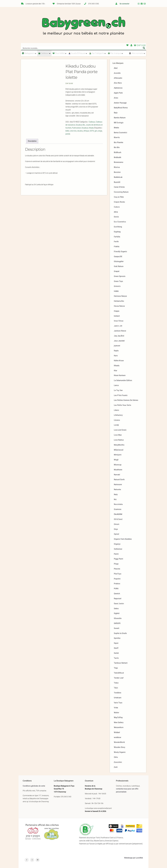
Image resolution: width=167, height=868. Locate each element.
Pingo (116, 564)
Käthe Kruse (119, 361)
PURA (116, 589)
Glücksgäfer (119, 262)
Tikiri (116, 688)
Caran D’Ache (119, 187)
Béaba (116, 128)
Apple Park (118, 93)
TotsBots (118, 693)
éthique (86, 131)
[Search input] (82, 48)
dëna (116, 212)
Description (32, 141)
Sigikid (117, 613)
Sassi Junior (119, 604)
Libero (117, 410)
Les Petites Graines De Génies (126, 400)
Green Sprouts (120, 276)
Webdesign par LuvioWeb (134, 858)
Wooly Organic (120, 752)
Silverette (118, 618)
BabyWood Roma (121, 108)
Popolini (117, 579)
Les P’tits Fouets (121, 395)
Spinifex (117, 638)
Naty (116, 495)
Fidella (117, 247)
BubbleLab (118, 177)
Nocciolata (118, 504)
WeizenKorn (119, 727)
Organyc (117, 544)
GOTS (92, 131)
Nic (115, 499)
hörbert (117, 316)
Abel (116, 68)
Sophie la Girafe (120, 633)
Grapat (117, 271)
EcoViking (118, 227)
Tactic (116, 658)
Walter (117, 713)
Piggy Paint (119, 559)
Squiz (116, 643)
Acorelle (117, 73)
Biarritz (117, 138)
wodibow (118, 737)
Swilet (116, 653)
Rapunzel (118, 599)
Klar (116, 371)
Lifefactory (118, 415)
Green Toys (118, 281)
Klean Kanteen (120, 375)
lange (100, 131)
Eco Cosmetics (120, 222)
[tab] (32, 141)
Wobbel (117, 732)
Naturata (118, 490)
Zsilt (116, 767)
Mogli (116, 460)
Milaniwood (119, 450)
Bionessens (119, 162)
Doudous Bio (80, 125)
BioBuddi (118, 157)
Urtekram (118, 698)
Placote (117, 569)
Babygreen (83, 26)
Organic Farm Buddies (123, 539)
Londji (116, 425)
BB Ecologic (119, 123)
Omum (117, 524)
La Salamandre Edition (123, 380)
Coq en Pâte (119, 197)
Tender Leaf (119, 678)
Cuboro (117, 207)
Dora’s (116, 217)
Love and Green (120, 430)
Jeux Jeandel (119, 341)
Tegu (116, 668)
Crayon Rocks (120, 202)
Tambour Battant (121, 663)
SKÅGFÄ (117, 623)
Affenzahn (118, 78)
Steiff (116, 648)
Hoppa (117, 311)
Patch (116, 554)
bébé (67, 131)
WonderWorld (119, 742)
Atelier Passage (120, 103)
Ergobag (117, 232)
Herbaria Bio (119, 301)
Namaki (117, 475)
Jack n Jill (118, 326)
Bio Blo (117, 147)
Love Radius (119, 440)
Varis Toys (118, 703)
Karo (116, 356)
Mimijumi (118, 455)
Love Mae (118, 435)
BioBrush (118, 152)
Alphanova (118, 88)
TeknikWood (119, 673)
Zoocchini (118, 762)
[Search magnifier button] (144, 48)
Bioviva (117, 167)
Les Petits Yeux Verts (123, 405)
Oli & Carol (118, 519)
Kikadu (91, 128)
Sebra (116, 609)
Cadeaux (92, 122)
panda (68, 134)
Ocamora (118, 509)
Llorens (117, 420)
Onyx (116, 529)
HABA (116, 291)
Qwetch (117, 594)
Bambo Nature (120, 118)
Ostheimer (118, 549)
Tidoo (116, 683)
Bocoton (117, 172)
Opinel (117, 534)
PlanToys (118, 574)
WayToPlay (118, 718)
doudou (80, 131)
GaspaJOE (118, 257)
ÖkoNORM (118, 514)
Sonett (117, 628)
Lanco (116, 385)
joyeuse (117, 346)
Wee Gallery (119, 723)
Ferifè (116, 242)
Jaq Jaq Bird (119, 336)
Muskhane (118, 470)
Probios (117, 584)
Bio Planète (119, 142)
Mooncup (118, 465)
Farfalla (117, 237)
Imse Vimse (119, 321)
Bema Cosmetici (121, 133)
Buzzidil (117, 182)
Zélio (116, 757)
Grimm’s (117, 286)
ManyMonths (119, 445)
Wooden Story (120, 747)
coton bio (73, 131)
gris (96, 131)
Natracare (118, 485)
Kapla (116, 351)
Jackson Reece (120, 331)
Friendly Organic (121, 252)
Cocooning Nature (121, 192)
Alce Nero (118, 83)
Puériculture (77, 128)
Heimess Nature (120, 296)
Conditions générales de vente (34, 786)
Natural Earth (119, 480)
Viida (116, 708)
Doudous (85, 128)
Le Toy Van (118, 390)
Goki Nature (119, 266)
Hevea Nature (119, 306)
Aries (116, 98)
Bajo (116, 113)
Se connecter (124, 4)
